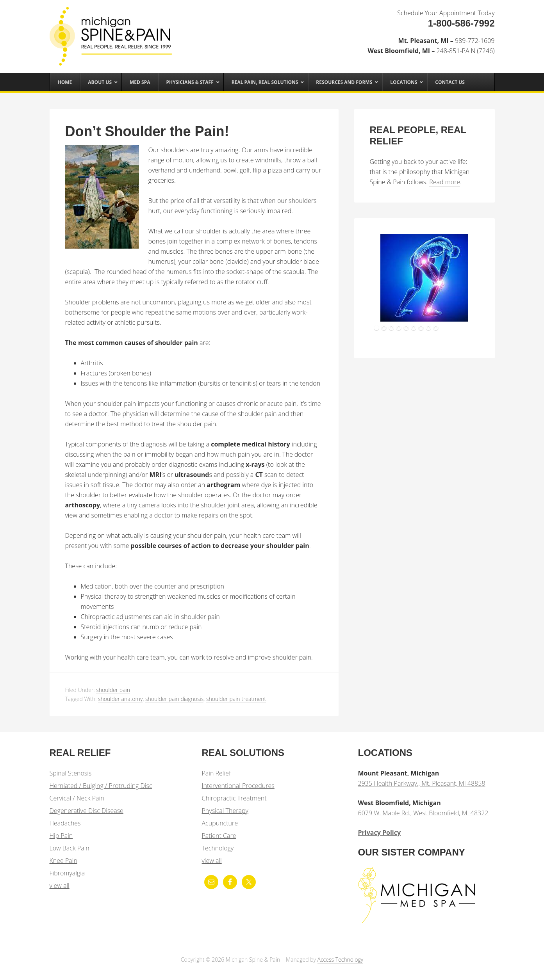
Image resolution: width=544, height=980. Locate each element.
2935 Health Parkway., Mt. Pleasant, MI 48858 (422, 783)
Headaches (65, 823)
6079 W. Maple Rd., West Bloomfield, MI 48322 (423, 813)
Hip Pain (61, 836)
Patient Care (219, 836)
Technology (218, 848)
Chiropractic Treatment (234, 798)
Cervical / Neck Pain (77, 798)
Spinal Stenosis (71, 773)
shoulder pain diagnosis (174, 699)
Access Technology (341, 960)
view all (60, 886)
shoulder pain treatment (236, 699)
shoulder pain (113, 690)
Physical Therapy (225, 811)
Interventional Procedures (238, 786)
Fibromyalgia (67, 873)
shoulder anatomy (120, 699)
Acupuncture (220, 823)
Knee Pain (63, 861)
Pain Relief (216, 773)
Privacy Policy (380, 832)
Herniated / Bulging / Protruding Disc (101, 786)
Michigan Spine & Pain (112, 32)
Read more (445, 182)
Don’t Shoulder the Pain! (147, 131)
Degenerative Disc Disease (87, 811)
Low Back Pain (70, 848)
